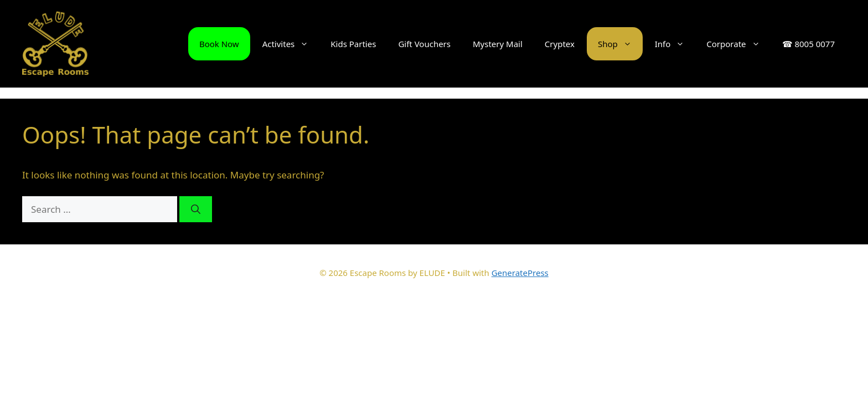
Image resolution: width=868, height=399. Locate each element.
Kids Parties (353, 44)
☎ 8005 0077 (808, 44)
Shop (620, 44)
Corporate (738, 44)
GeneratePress (520, 273)
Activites (291, 44)
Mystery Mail (498, 44)
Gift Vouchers (424, 44)
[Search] (196, 209)
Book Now (219, 44)
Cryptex (560, 44)
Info (675, 44)
